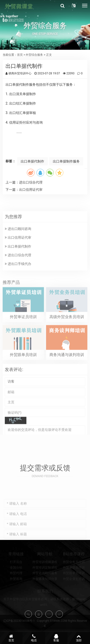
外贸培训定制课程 (45, 576)
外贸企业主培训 (74, 587)
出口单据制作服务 (66, 161)
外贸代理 (16, 581)
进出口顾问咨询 (18, 244)
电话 (34, 638)
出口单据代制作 (32, 161)
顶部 (79, 638)
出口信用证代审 (31, 190)
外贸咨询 (16, 587)
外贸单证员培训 (74, 576)
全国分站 (16, 576)
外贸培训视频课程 (45, 570)
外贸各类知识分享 (45, 587)
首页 (20, 55)
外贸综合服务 (34, 55)
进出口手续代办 (18, 279)
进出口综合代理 (31, 182)
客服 (56, 638)
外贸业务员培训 (74, 570)
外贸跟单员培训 (74, 581)
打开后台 (16, 570)
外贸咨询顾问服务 (45, 581)
